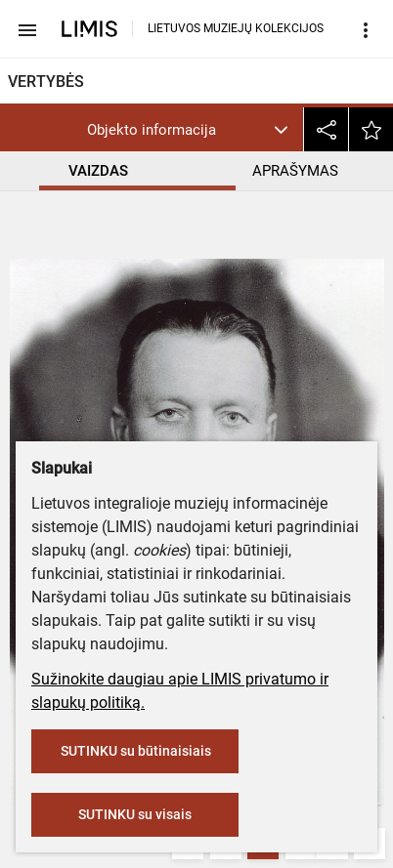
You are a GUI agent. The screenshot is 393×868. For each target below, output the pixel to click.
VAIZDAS (98, 171)
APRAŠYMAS (295, 171)
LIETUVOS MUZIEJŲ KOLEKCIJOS (236, 28)
